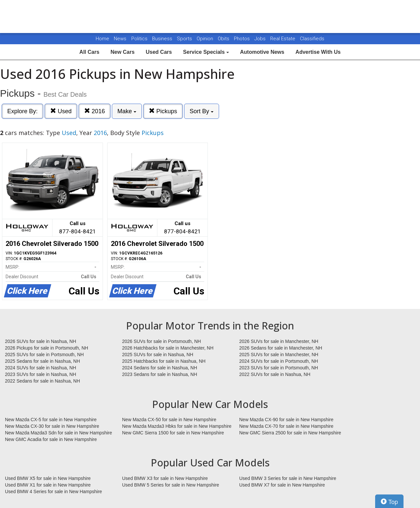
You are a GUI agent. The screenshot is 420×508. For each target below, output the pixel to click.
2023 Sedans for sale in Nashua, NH (160, 374)
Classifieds (312, 39)
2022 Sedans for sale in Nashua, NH (42, 381)
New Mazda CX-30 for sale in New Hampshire (52, 426)
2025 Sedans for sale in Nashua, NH (42, 361)
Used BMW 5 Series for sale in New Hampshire (171, 485)
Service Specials (206, 52)
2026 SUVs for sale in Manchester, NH (279, 341)
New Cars (123, 52)
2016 (95, 111)
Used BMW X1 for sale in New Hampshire (48, 485)
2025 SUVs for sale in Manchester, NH (279, 355)
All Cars (89, 52)
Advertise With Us (318, 52)
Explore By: (22, 111)
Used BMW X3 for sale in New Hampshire (165, 478)
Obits (224, 39)
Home (102, 39)
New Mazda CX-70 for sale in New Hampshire (286, 426)
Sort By (202, 111)
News (120, 39)
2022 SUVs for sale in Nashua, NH (275, 374)
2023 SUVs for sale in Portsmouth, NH (279, 368)
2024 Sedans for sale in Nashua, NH (160, 368)
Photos (242, 39)
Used (61, 111)
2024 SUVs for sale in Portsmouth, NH (279, 361)
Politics (139, 39)
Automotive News (262, 52)
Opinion (206, 39)
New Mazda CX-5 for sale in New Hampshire (51, 420)
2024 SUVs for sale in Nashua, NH (41, 368)
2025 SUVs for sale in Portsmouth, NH (44, 355)
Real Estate (283, 39)
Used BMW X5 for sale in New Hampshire (48, 478)
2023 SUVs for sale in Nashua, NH (41, 374)
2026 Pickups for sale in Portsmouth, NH (47, 348)
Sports (185, 39)
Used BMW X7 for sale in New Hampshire (282, 485)
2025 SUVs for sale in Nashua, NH (158, 355)
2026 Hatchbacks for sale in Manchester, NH (168, 348)
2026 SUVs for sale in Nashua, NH (41, 341)
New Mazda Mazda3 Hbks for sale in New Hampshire (177, 426)
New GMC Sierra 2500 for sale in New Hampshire (290, 433)
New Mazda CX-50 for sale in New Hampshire (169, 420)
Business (163, 39)
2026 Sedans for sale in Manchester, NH (281, 348)
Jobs (261, 39)
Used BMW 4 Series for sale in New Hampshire (53, 491)
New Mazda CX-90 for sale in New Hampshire (286, 420)
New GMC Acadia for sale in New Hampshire (51, 439)
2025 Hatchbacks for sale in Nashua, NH (164, 361)
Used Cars (159, 52)
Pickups (163, 111)
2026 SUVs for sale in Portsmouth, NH (162, 341)
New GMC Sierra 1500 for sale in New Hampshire (173, 433)
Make (127, 111)
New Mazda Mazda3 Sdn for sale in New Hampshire (58, 433)
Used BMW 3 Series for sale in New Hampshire (288, 478)
